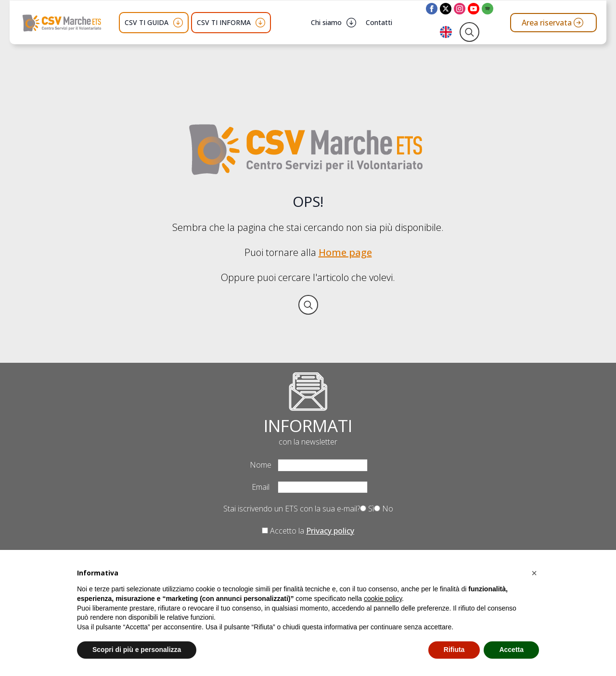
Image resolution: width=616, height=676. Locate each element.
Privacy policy (330, 531)
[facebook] (432, 9)
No (384, 509)
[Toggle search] (469, 32)
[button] (534, 573)
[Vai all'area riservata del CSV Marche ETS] (553, 23)
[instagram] (460, 9)
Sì (367, 509)
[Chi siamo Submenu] (351, 23)
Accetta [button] (511, 650)
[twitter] (446, 9)
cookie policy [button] (383, 599)
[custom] (488, 9)
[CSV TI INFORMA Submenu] (260, 23)
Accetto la (308, 531)
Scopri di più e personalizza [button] (137, 650)
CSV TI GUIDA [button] (147, 22)
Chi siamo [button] (326, 22)
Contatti (379, 22)
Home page (345, 252)
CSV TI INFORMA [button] (224, 22)
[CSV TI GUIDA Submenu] (178, 23)
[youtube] (474, 9)
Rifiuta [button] (454, 650)
